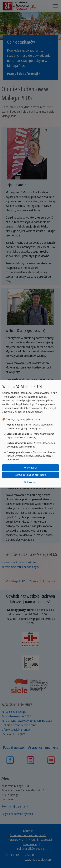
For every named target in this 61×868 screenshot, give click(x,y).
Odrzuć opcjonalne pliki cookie (31, 475)
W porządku (31, 467)
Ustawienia (30, 482)
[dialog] (31, 434)
